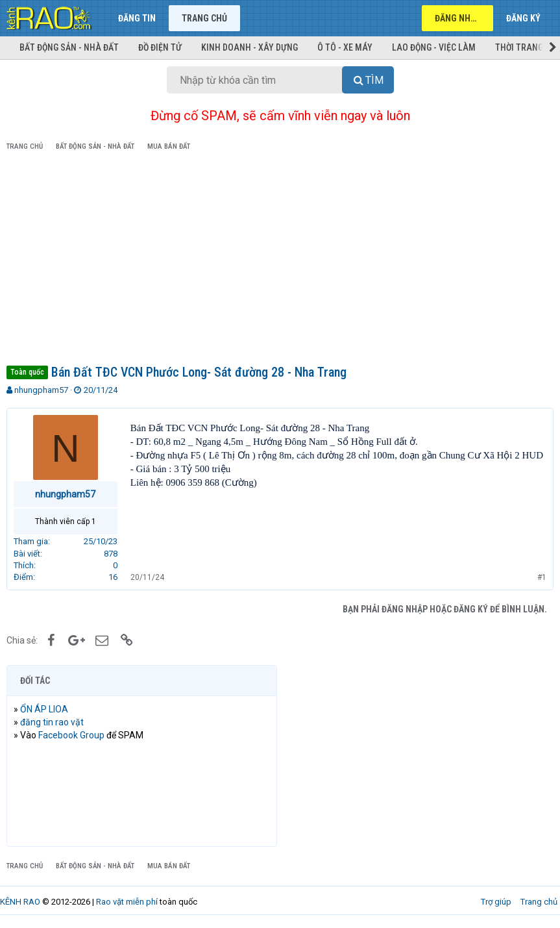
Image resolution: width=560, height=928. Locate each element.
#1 (542, 577)
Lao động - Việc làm (434, 47)
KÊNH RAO (20, 902)
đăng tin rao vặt (52, 722)
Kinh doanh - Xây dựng (250, 47)
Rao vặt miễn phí (127, 902)
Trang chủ (204, 18)
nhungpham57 (41, 390)
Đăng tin (137, 18)
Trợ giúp (496, 902)
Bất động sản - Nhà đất (69, 47)
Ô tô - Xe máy (345, 47)
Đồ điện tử (160, 47)
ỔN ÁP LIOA (44, 709)
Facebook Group (71, 735)
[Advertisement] (280, 260)
